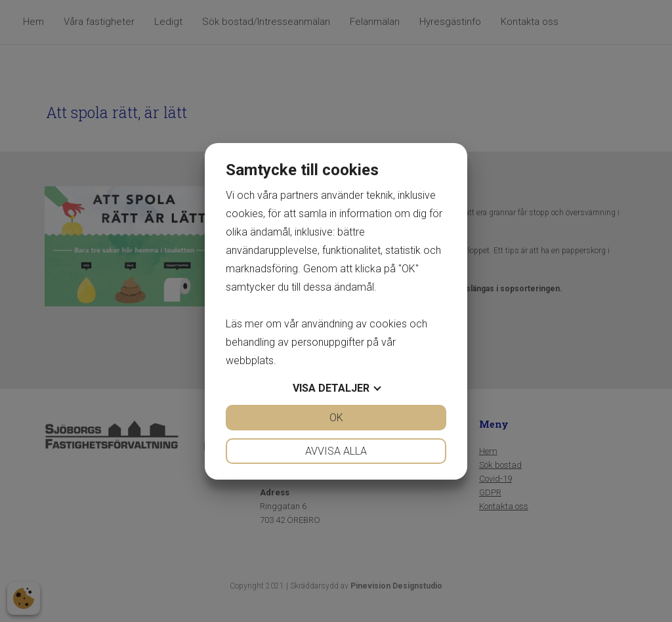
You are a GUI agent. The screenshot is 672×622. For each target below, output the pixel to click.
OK (336, 418)
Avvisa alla (336, 451)
